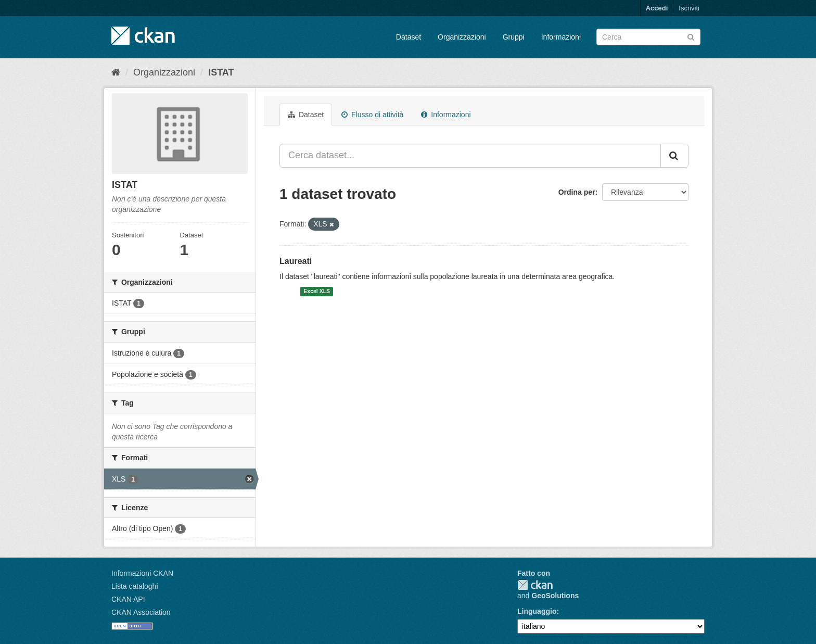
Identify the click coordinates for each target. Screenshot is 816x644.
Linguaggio (537, 611)
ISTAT (221, 72)
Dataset (409, 37)
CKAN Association (141, 612)
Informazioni (561, 37)
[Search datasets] (648, 37)
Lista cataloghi (135, 586)
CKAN (535, 585)
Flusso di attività (372, 115)
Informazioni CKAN (142, 573)
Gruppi (514, 37)
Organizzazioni (462, 37)
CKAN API (128, 599)
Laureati (296, 261)
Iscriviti (689, 8)
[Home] (116, 72)
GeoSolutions (555, 596)
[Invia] (691, 36)
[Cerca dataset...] (470, 156)
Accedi (657, 8)
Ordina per (577, 192)
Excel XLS (317, 292)
